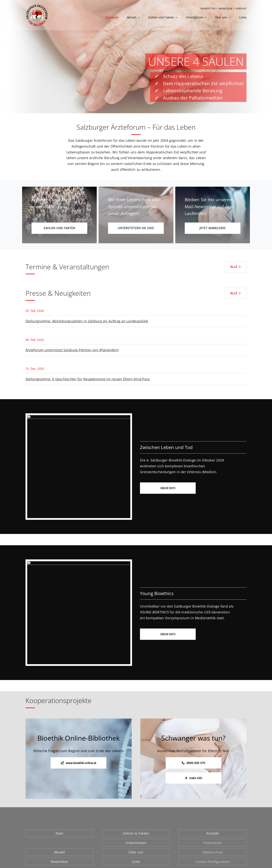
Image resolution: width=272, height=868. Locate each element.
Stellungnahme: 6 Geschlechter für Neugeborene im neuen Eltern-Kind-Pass (88, 379)
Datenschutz (213, 852)
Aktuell (59, 852)
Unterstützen (136, 843)
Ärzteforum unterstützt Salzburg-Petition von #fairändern (72, 350)
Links (136, 862)
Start (59, 833)
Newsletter (59, 862)
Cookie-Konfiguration (213, 862)
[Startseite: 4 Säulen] (136, 57)
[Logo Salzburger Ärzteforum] (37, 5)
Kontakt (213, 833)
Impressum (212, 843)
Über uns (136, 852)
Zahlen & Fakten (136, 833)
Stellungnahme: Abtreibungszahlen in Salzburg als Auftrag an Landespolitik (87, 321)
